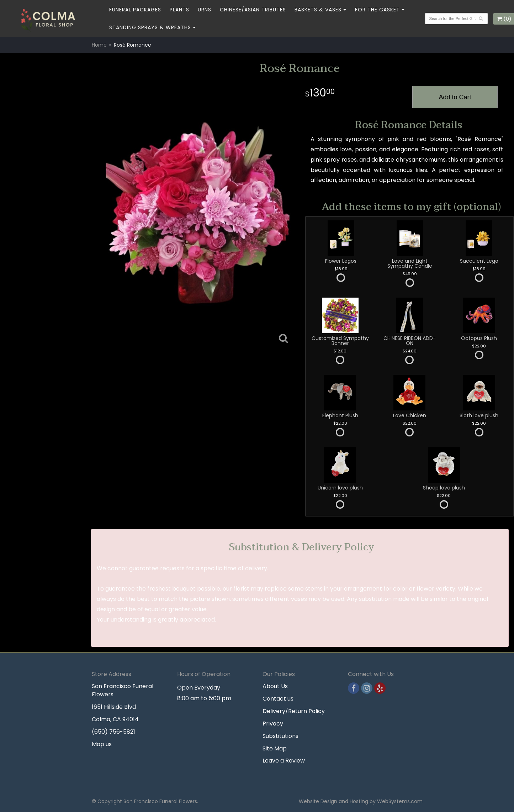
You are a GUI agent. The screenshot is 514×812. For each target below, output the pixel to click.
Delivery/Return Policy (294, 711)
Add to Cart (455, 97)
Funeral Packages (135, 10)
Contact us (278, 699)
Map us (102, 744)
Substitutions (280, 736)
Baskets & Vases (318, 10)
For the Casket (377, 10)
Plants (179, 10)
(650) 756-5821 (113, 732)
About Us (275, 686)
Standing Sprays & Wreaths (150, 27)
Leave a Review (284, 761)
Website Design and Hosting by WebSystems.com (361, 801)
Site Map (275, 748)
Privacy (273, 724)
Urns (205, 10)
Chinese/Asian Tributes (253, 10)
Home (99, 45)
